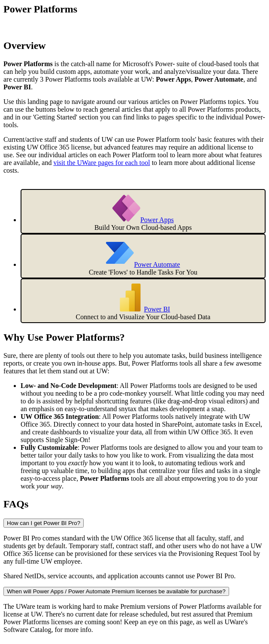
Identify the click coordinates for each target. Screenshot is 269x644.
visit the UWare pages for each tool (101, 163)
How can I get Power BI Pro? (44, 523)
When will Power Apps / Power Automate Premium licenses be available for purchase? (116, 591)
